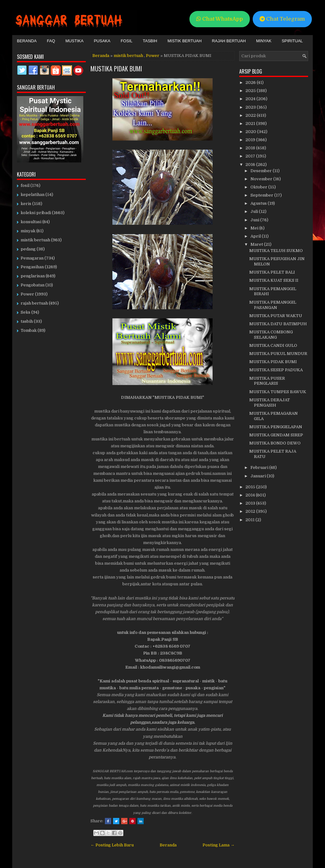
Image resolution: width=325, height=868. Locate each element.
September (262, 195)
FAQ (51, 41)
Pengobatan (33, 285)
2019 (251, 140)
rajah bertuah (34, 303)
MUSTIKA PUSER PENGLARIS (267, 381)
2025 (251, 91)
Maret (257, 244)
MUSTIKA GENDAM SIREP (276, 435)
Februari (260, 467)
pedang (28, 249)
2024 (251, 99)
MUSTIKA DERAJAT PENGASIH (270, 403)
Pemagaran (32, 258)
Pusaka (102, 41)
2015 (251, 487)
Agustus (259, 203)
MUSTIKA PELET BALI (272, 272)
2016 (251, 164)
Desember (262, 171)
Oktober (259, 187)
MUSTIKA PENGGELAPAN (276, 427)
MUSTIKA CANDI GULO (273, 345)
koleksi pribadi (36, 213)
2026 (251, 82)
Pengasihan (32, 267)
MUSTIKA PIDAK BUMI (116, 69)
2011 (250, 520)
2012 (251, 511)
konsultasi (31, 222)
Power (153, 56)
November (262, 179)
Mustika (75, 41)
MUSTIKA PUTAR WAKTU (276, 316)
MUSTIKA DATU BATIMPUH (278, 324)
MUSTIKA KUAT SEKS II (274, 280)
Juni (255, 220)
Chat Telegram (282, 19)
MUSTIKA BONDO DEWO (275, 443)
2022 (251, 115)
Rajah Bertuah (229, 41)
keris (26, 204)
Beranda (27, 41)
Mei (255, 228)
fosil (25, 185)
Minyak (264, 41)
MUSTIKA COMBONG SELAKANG (271, 335)
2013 (251, 503)
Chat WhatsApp (220, 19)
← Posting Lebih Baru (112, 845)
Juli (255, 211)
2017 (251, 156)
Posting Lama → (219, 845)
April (256, 236)
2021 (251, 123)
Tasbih (150, 41)
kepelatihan (33, 195)
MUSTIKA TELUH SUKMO (276, 251)
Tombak (29, 330)
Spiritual (292, 41)
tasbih (27, 321)
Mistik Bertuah (185, 41)
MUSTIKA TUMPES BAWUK (278, 392)
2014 (251, 495)
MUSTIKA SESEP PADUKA (276, 370)
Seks (26, 312)
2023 (251, 107)
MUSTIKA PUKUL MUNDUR (278, 354)
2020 (251, 132)
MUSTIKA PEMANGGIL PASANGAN (273, 305)
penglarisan (33, 276)
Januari (259, 476)
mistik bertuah (128, 56)
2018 (251, 148)
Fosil (126, 41)
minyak (28, 231)
